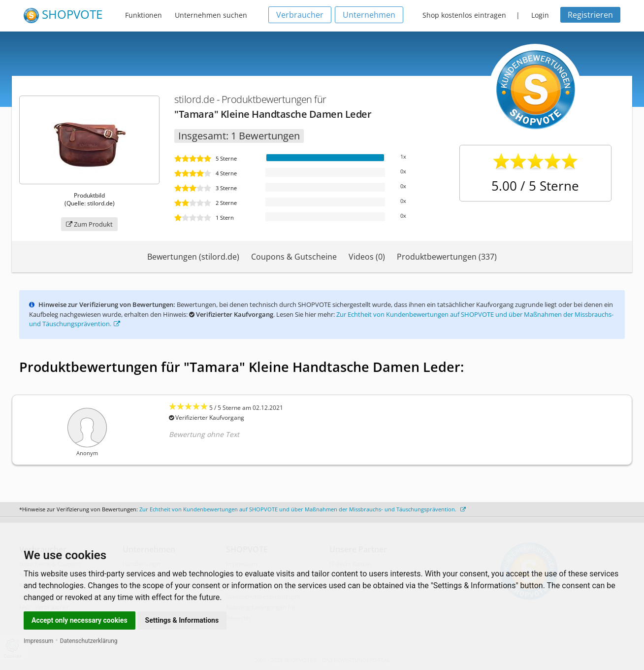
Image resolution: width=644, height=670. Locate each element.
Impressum (38, 641)
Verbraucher (300, 15)
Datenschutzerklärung (89, 641)
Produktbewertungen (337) (447, 257)
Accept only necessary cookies (80, 620)
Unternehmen (369, 15)
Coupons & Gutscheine (294, 257)
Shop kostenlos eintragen (464, 15)
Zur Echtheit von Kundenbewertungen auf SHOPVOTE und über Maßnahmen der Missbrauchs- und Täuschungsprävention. (303, 509)
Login (540, 15)
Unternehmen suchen (211, 15)
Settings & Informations (182, 620)
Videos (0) (367, 257)
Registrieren (590, 15)
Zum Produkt (89, 224)
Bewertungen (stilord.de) (193, 257)
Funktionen (144, 15)
